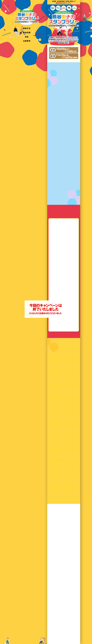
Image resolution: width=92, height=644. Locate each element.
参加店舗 (27, 32)
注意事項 (27, 41)
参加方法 (27, 28)
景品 (27, 37)
